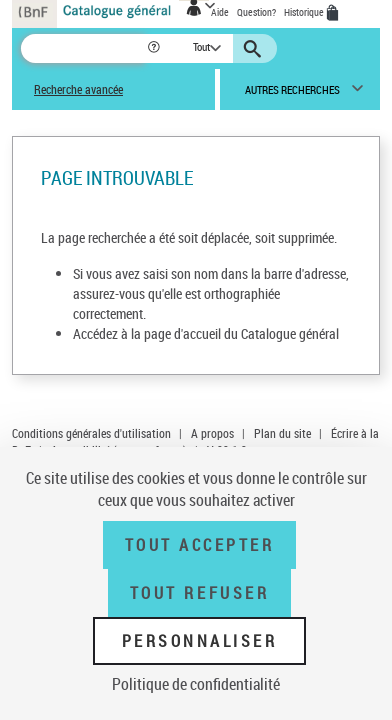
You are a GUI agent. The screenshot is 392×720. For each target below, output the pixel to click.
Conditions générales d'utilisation (91, 433)
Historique (305, 12)
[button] (155, 48)
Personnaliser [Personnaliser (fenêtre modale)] (200, 641)
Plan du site (282, 433)
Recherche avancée (78, 89)
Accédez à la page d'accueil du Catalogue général (206, 333)
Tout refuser (199, 593)
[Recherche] (83, 48)
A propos (212, 433)
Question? (256, 12)
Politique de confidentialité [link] (196, 684)
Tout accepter (200, 545)
